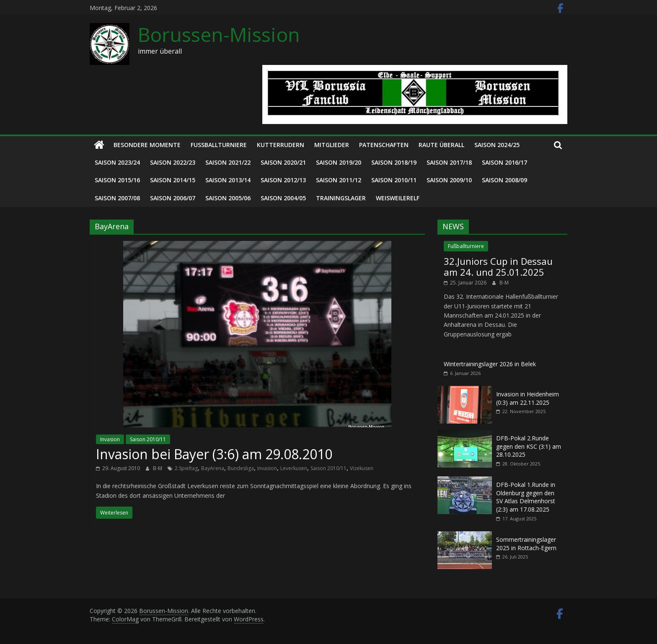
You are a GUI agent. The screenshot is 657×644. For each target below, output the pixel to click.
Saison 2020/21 (283, 162)
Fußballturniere (219, 145)
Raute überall (441, 145)
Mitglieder (332, 145)
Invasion (110, 439)
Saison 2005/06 (228, 198)
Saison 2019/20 (339, 162)
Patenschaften (384, 145)
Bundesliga (241, 468)
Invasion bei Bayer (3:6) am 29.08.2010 (214, 454)
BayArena (213, 468)
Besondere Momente (147, 145)
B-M (158, 468)
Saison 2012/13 (283, 180)
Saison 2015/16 (117, 180)
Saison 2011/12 (339, 180)
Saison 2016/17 (504, 162)
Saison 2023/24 (117, 162)
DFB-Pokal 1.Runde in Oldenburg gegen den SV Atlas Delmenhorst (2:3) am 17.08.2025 (526, 497)
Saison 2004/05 (283, 198)
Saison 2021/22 (228, 162)
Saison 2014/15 (173, 180)
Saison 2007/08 (117, 198)
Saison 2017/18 (449, 162)
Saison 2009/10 (449, 180)
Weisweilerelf (398, 198)
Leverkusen (294, 468)
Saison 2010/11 (394, 180)
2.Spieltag (186, 468)
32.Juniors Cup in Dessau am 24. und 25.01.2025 (498, 266)
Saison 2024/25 (497, 145)
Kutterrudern (281, 145)
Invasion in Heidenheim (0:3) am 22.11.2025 (528, 398)
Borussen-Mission (219, 34)
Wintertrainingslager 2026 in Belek (490, 364)
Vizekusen (362, 468)
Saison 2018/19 (394, 162)
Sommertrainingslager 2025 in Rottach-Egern (526, 544)
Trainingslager (341, 198)
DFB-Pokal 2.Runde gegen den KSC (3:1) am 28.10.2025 (529, 446)
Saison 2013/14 (228, 180)
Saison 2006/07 (173, 198)
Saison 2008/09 (504, 180)
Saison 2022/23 (173, 162)
